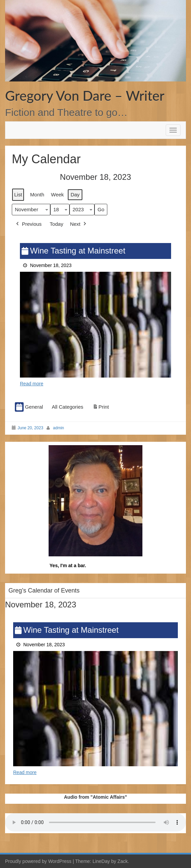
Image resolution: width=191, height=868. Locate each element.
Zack (122, 861)
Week (57, 195)
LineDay (101, 861)
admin (59, 428)
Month (37, 195)
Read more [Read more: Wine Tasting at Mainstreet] (32, 384)
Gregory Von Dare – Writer (85, 96)
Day (75, 195)
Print (101, 408)
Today (56, 224)
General (29, 407)
